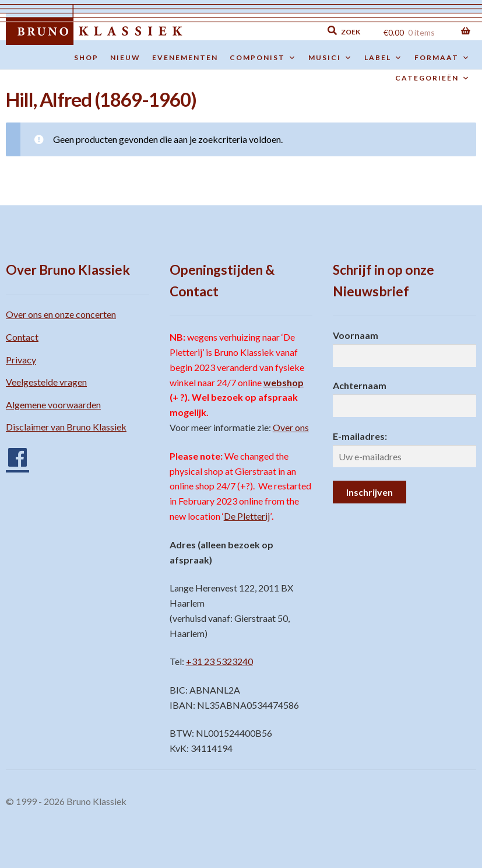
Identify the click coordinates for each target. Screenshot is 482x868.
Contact (22, 337)
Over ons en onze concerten (61, 314)
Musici (330, 58)
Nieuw (125, 57)
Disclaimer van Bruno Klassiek (66, 427)
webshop (284, 382)
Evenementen (185, 57)
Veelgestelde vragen (46, 382)
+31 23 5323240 (219, 661)
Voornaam (356, 335)
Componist (263, 58)
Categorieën (433, 78)
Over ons (291, 427)
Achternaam (360, 385)
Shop (86, 57)
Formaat (442, 58)
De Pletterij (247, 516)
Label (384, 58)
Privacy (21, 360)
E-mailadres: (360, 436)
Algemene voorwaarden (53, 405)
